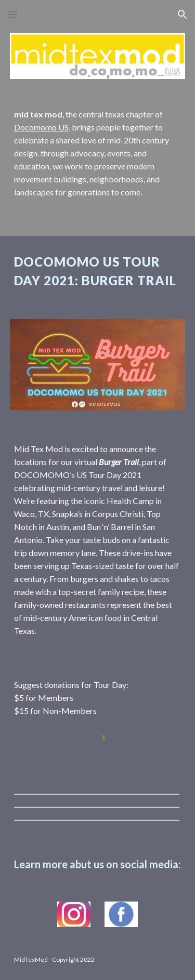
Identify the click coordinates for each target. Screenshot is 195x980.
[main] (98, 154)
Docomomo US (41, 127)
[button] (12, 14)
